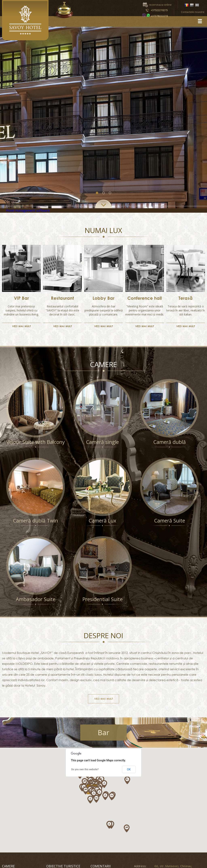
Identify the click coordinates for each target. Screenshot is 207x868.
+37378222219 (159, 16)
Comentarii (101, 866)
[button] (129, 829)
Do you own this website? (85, 769)
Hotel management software (28, 210)
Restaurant (62, 298)
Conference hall (145, 298)
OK (129, 769)
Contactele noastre (193, 12)
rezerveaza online (160, 5)
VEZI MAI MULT (21, 326)
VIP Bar (21, 298)
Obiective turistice (63, 866)
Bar (103, 732)
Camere (8, 866)
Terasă (186, 298)
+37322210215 (159, 10)
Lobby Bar (103, 298)
